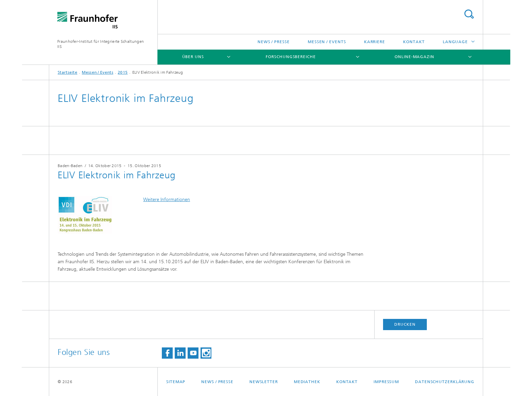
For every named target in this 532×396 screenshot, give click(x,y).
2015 (123, 72)
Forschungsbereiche (291, 57)
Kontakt (414, 42)
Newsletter (264, 382)
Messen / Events (327, 42)
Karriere (375, 42)
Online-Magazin (414, 57)
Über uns (193, 57)
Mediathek (307, 382)
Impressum (386, 382)
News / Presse (274, 42)
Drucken (405, 324)
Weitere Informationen (167, 200)
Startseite (68, 72)
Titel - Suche (469, 14)
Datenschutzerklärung (445, 382)
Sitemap (176, 382)
